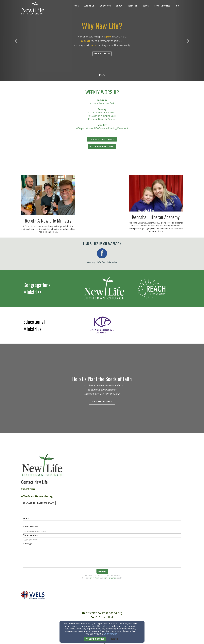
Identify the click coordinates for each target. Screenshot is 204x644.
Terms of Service (110, 578)
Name (26, 518)
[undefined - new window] (102, 288)
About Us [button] (90, 6)
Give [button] (178, 6)
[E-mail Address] (102, 531)
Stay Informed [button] (163, 6)
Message (27, 544)
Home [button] (77, 6)
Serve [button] (146, 6)
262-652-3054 (104, 617)
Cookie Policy (111, 634)
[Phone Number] (102, 540)
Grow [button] (119, 6)
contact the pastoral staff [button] (38, 503)
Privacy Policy (94, 578)
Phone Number (30, 535)
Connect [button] (133, 6)
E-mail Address (30, 527)
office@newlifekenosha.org (104, 613)
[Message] (102, 557)
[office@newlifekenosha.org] (37, 495)
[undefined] (48, 288)
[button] (102, 54)
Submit (102, 571)
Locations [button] (106, 6)
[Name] (102, 523)
